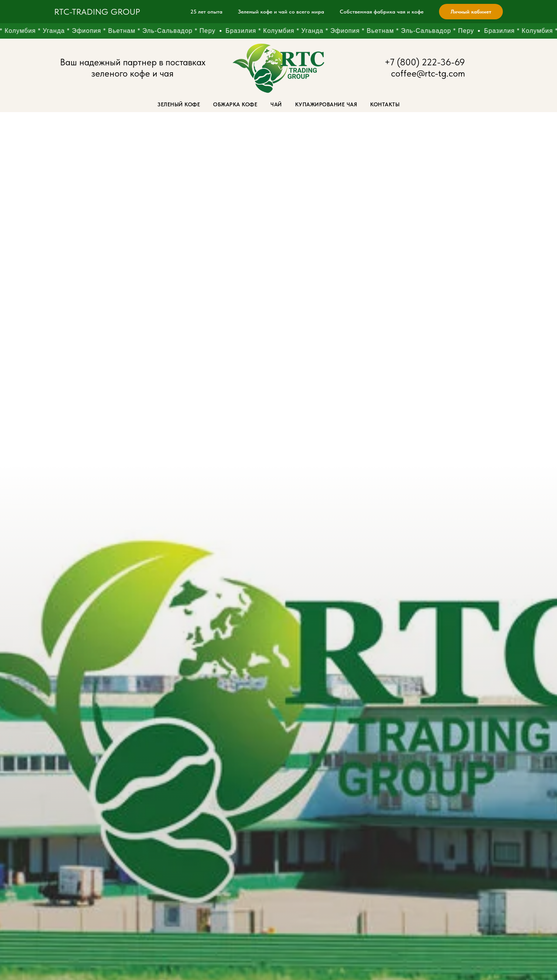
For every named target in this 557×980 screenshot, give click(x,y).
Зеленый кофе (179, 104)
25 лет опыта (206, 12)
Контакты (385, 104)
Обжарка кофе (235, 104)
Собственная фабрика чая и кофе (382, 12)
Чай (276, 104)
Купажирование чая (326, 104)
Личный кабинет (471, 12)
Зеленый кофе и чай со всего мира (281, 12)
